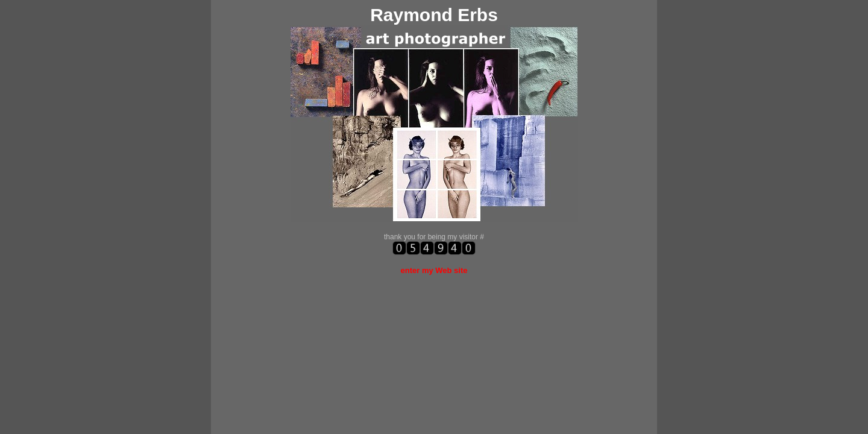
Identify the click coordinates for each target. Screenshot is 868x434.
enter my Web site (434, 270)
